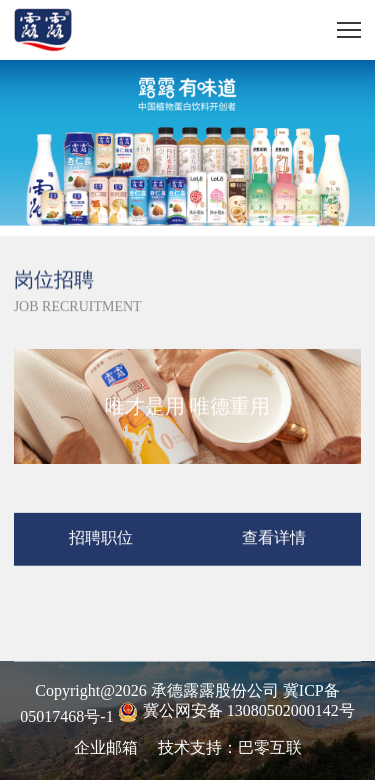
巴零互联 (270, 748)
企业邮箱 (106, 748)
